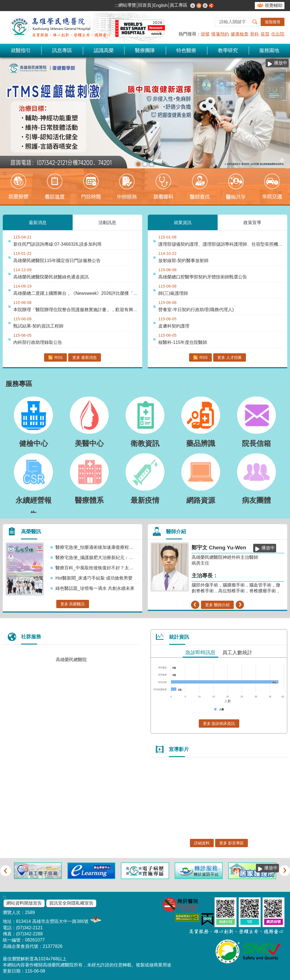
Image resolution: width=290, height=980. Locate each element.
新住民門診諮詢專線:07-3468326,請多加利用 (57, 244)
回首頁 (145, 5)
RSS (58, 357)
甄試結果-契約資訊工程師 (38, 326)
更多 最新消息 (85, 357)
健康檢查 (240, 34)
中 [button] (199, 6)
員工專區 (179, 5)
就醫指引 (21, 50)
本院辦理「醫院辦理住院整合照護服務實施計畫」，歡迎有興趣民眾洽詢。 (76, 310)
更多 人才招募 (230, 357)
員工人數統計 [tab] (237, 653)
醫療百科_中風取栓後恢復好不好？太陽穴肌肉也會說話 (97, 568)
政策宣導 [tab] (252, 222)
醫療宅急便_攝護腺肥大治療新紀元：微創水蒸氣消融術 (97, 558)
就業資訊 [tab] (183, 222)
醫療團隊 (145, 50)
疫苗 (265, 34)
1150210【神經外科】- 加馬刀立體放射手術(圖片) (152, 164)
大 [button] (205, 6)
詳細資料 (202, 843)
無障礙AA (187, 917)
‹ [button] (195, 605)
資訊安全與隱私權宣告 (71, 903)
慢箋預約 (220, 34)
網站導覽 (127, 5)
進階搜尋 (273, 22)
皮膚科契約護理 (174, 326)
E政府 (208, 919)
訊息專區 (62, 50)
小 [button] (193, 6)
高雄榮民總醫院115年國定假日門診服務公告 (57, 261)
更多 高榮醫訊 (73, 604)
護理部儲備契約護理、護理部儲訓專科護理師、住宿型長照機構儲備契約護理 (221, 244)
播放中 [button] (281, 63)
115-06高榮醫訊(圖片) (145, 164)
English (161, 5)
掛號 (205, 34)
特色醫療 (186, 50)
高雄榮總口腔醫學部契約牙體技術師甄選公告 (203, 277)
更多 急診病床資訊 (219, 723)
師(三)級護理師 (173, 293)
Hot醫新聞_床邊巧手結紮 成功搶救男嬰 (94, 578)
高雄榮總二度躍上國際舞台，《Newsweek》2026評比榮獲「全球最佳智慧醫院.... (76, 293)
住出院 (278, 34)
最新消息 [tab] (38, 222)
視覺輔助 (274, 5)
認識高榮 (104, 50)
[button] (255, 22)
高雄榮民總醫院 (71, 660)
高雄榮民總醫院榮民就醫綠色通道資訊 (51, 277)
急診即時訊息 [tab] (200, 653)
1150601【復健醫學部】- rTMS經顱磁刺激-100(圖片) (138, 164)
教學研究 (228, 50)
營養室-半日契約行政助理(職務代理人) (196, 310)
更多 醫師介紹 (217, 605)
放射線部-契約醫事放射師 (183, 261)
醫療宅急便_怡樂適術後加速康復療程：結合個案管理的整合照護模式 (97, 547)
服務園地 (269, 50)
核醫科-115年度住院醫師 (183, 342)
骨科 (255, 34)
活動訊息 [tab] (107, 222)
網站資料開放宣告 (24, 903)
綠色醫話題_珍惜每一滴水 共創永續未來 (95, 588)
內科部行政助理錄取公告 (38, 342)
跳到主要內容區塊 (3, 3)
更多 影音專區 (232, 843)
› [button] (240, 605)
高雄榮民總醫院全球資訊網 (86, 27)
